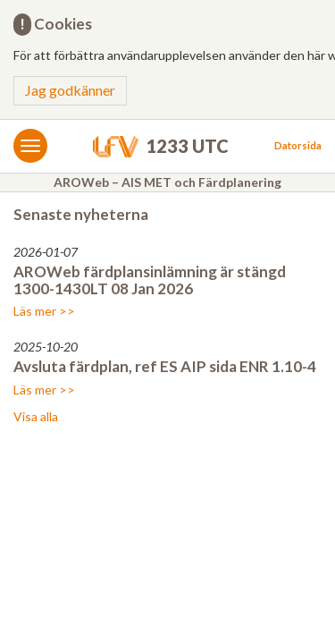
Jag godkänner (70, 90)
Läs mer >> (44, 311)
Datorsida (298, 145)
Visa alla (36, 416)
